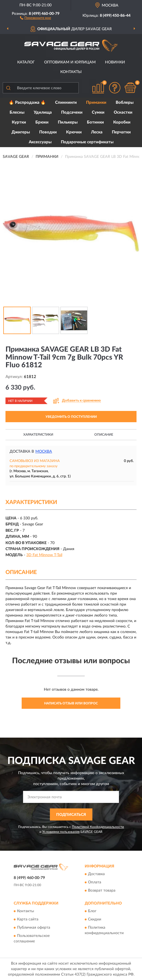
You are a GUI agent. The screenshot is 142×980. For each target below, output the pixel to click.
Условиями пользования (61, 832)
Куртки (19, 122)
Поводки (48, 132)
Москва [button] (44, 452)
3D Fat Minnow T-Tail (44, 555)
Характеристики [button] (38, 435)
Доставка (96, 874)
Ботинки (95, 122)
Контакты (71, 72)
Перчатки (121, 132)
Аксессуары (40, 142)
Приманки (96, 103)
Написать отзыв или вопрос (71, 703)
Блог (92, 911)
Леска (97, 132)
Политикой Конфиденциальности (98, 827)
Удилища (43, 112)
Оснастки (123, 112)
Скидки (95, 920)
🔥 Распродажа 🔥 (27, 103)
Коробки (122, 122)
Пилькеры (68, 122)
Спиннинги (66, 103)
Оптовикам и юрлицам (70, 62)
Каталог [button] (26, 62)
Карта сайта (28, 920)
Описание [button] (104, 435)
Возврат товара (102, 891)
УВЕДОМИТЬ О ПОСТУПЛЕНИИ (71, 417)
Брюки (42, 122)
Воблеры (125, 103)
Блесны (17, 112)
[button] (35, 18)
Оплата (95, 883)
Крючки (74, 132)
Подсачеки (72, 112)
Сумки (98, 112)
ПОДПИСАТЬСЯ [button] (71, 815)
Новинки (115, 62)
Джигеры (21, 132)
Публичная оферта (34, 928)
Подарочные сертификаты (87, 142)
